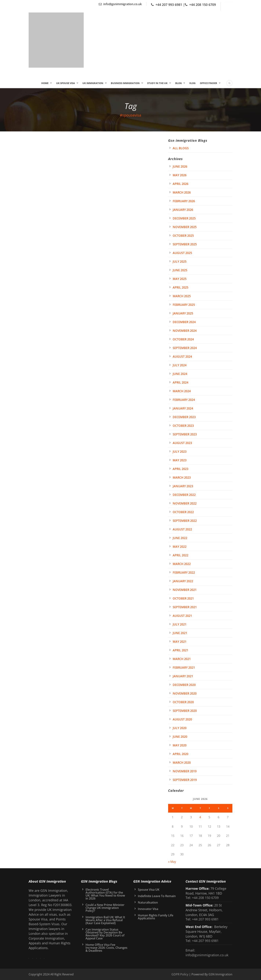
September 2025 (185, 244)
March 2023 (182, 478)
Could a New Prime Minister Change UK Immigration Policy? (105, 908)
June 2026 (180, 167)
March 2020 (182, 763)
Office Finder (209, 83)
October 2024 (183, 339)
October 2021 (183, 598)
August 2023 (182, 443)
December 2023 (184, 417)
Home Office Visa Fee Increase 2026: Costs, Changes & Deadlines (106, 948)
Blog (178, 83)
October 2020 (183, 702)
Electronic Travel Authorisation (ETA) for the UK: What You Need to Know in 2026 (105, 894)
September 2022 (185, 521)
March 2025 (182, 296)
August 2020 (182, 719)
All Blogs (181, 148)
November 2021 (185, 590)
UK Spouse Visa (66, 83)
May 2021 (180, 642)
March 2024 (182, 391)
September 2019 (185, 780)
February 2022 (184, 573)
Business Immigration (125, 83)
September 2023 (185, 434)
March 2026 (182, 192)
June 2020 (180, 737)
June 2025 (180, 270)
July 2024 (180, 365)
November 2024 (185, 331)
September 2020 (185, 711)
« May (172, 862)
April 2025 (181, 287)
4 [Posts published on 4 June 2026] (200, 817)
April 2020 (181, 754)
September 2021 (185, 607)
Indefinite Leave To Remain (157, 896)
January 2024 (183, 408)
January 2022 (183, 581)
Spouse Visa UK (149, 890)
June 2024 (180, 374)
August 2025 (182, 253)
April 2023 (181, 469)
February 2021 (184, 668)
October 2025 (183, 236)
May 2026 (180, 175)
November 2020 (185, 693)
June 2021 (180, 633)
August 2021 (182, 616)
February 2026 (184, 201)
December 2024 (184, 322)
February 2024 (184, 400)
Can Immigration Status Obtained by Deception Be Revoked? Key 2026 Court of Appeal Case (105, 934)
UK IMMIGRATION (93, 83)
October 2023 (183, 426)
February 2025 (184, 305)
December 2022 (184, 495)
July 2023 (180, 452)
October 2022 (183, 512)
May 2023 (180, 460)
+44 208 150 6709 (203, 5)
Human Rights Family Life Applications (156, 917)
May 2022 (180, 547)
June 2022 (180, 538)
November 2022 (185, 503)
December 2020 (184, 685)
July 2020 (180, 728)
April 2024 (181, 382)
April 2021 (181, 650)
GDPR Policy (180, 974)
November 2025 (185, 227)
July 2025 (180, 262)
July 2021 (180, 624)
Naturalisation (148, 902)
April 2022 (181, 555)
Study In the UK (157, 83)
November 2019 (185, 771)
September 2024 (185, 348)
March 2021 (182, 659)
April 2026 (181, 184)
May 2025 (180, 279)
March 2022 (182, 564)
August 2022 (182, 529)
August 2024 (182, 357)
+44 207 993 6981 (169, 5)
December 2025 (184, 218)
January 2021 (183, 676)
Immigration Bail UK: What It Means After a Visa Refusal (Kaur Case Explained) (105, 920)
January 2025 (183, 313)
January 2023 (183, 486)
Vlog (192, 83)
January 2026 (183, 210)
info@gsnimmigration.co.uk (123, 4)
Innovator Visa (148, 909)
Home (45, 83)
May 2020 (180, 745)
